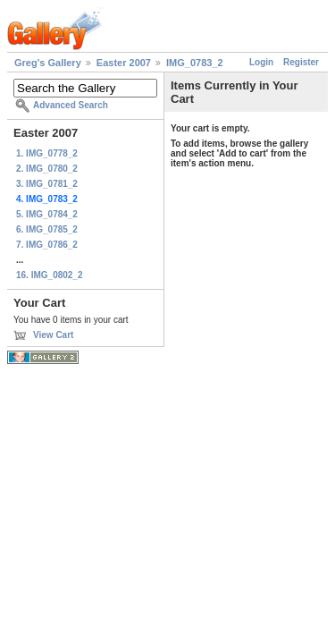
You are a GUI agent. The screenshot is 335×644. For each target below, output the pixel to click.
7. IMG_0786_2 (47, 245)
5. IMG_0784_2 (47, 214)
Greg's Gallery (48, 63)
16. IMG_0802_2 (50, 275)
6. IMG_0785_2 (47, 229)
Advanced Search (71, 105)
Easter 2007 (124, 63)
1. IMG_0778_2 (47, 153)
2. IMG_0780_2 (47, 169)
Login (261, 62)
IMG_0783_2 (195, 63)
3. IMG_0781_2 (47, 184)
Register (301, 62)
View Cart (53, 335)
